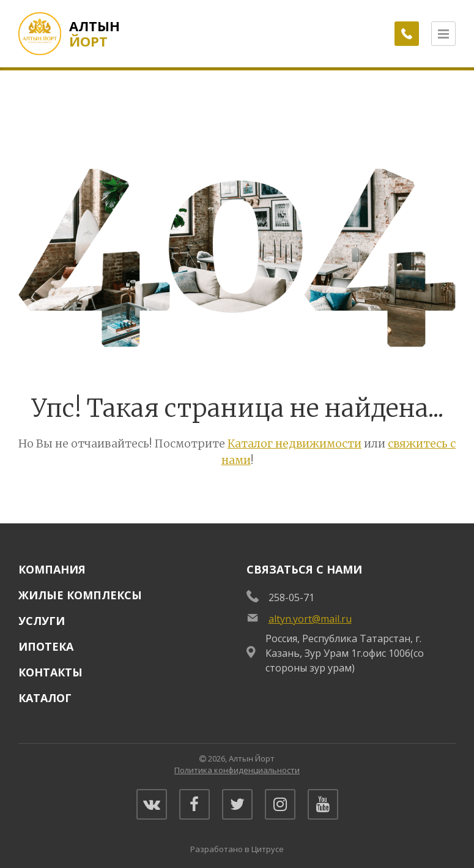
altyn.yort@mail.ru (310, 619)
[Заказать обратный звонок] (407, 34)
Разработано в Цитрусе (237, 849)
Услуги (42, 621)
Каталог (45, 698)
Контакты (50, 672)
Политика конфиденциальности (237, 770)
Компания (52, 569)
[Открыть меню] (443, 34)
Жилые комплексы (80, 595)
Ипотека (46, 646)
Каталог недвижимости (294, 443)
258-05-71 (291, 597)
